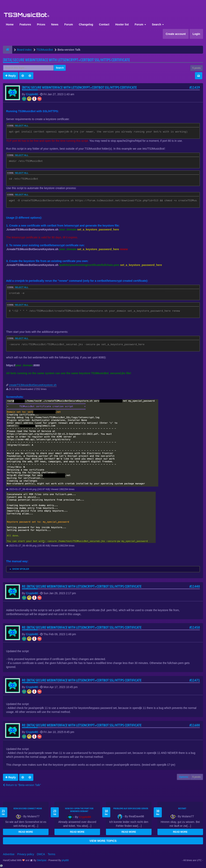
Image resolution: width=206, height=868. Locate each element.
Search (158, 24)
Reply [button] (11, 76)
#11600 (195, 725)
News (55, 24)
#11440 (195, 586)
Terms (51, 854)
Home (10, 24)
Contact (104, 24)
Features (25, 24)
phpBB (65, 860)
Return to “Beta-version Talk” (22, 785)
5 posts (197, 68)
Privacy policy (26, 854)
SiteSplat (41, 860)
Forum (69, 24)
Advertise (9, 854)
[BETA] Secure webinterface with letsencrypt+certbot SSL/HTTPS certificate (66, 60)
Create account (176, 34)
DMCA (41, 854)
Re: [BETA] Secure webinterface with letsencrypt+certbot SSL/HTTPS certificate (82, 586)
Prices (41, 24)
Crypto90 (32, 94)
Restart (182, 808)
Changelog (86, 24)
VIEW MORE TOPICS (103, 841)
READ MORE (26, 832)
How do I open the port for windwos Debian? (79, 810)
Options (184, 777)
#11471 (195, 680)
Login (196, 34)
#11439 (195, 87)
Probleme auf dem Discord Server (131, 808)
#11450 (195, 627)
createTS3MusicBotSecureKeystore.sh (33, 385)
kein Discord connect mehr (28, 808)
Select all (22, 126)
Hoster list (122, 24)
